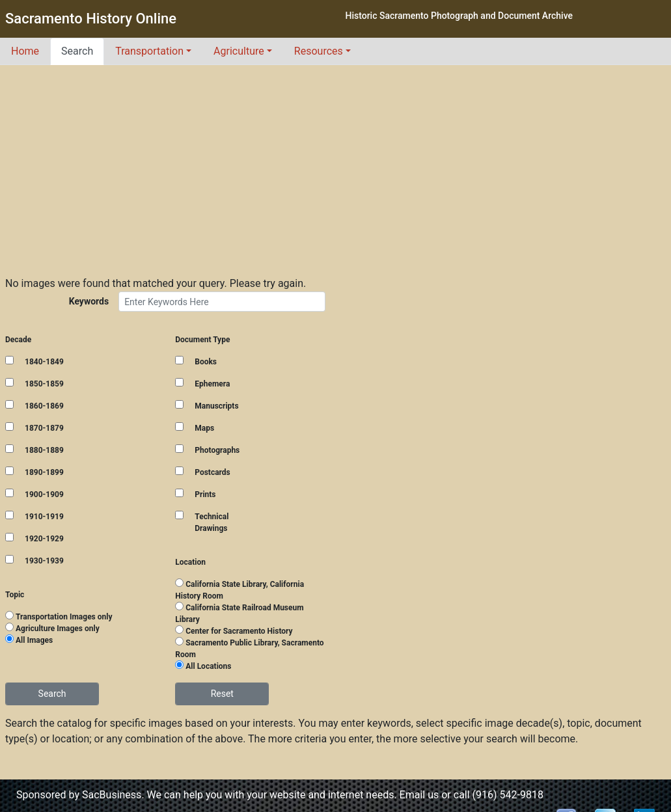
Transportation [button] (149, 51)
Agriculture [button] (239, 51)
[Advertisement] (336, 163)
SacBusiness (112, 795)
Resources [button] (319, 51)
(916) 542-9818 (508, 795)
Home (25, 51)
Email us (419, 795)
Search (77, 51)
